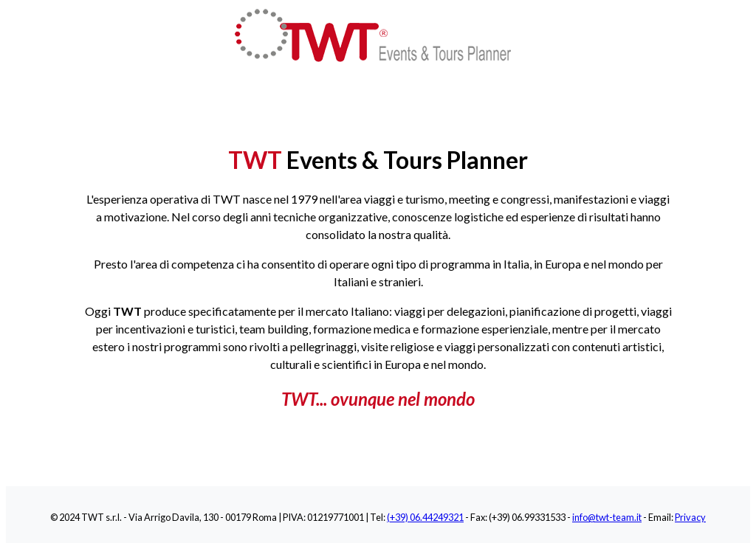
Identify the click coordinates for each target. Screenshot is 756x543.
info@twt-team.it (607, 517)
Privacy (690, 517)
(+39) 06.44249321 (425, 517)
